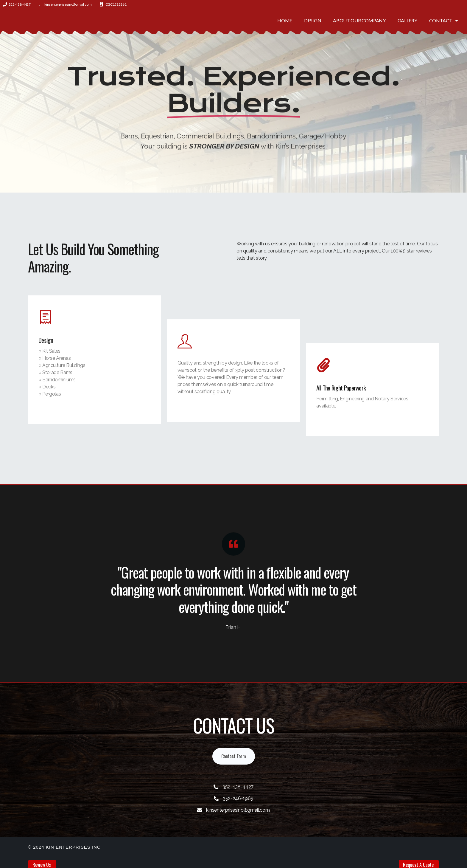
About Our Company (359, 20)
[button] (234, 756)
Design (313, 20)
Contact (444, 21)
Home (285, 20)
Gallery (407, 20)
